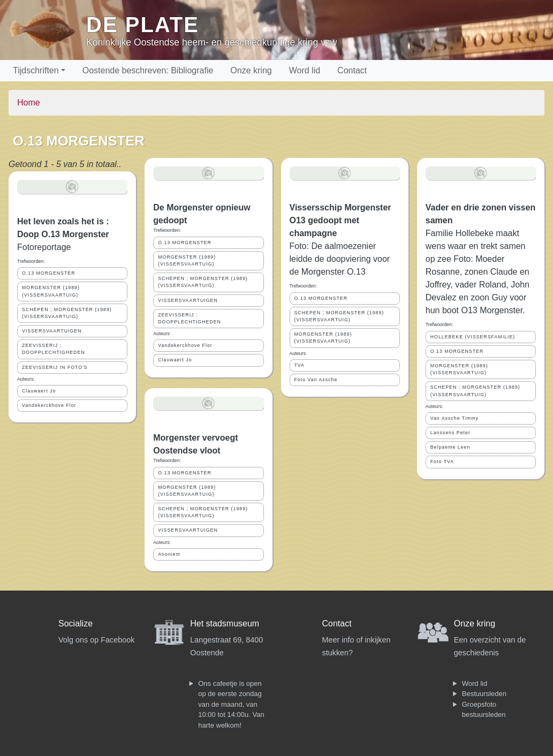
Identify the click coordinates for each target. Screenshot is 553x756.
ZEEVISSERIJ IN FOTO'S (55, 367)
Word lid (305, 70)
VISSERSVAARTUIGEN (52, 331)
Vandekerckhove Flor (49, 405)
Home (29, 103)
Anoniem (169, 554)
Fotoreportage (44, 247)
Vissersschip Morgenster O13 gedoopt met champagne (340, 220)
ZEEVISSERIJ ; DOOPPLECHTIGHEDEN (54, 349)
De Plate (143, 25)
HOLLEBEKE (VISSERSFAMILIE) (473, 337)
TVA (300, 365)
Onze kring (251, 70)
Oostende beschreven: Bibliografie (148, 70)
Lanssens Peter (450, 433)
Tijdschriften (36, 70)
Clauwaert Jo (39, 391)
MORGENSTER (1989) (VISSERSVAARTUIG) (51, 291)
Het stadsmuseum (225, 623)
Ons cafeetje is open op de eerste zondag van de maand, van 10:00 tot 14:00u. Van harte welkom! (231, 704)
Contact (352, 70)
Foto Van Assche (316, 380)
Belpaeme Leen (450, 447)
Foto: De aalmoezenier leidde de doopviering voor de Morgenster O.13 (340, 259)
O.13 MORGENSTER (49, 273)
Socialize (75, 623)
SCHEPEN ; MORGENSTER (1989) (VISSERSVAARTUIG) (67, 313)
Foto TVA (442, 462)
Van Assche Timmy (454, 418)
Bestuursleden (484, 694)
